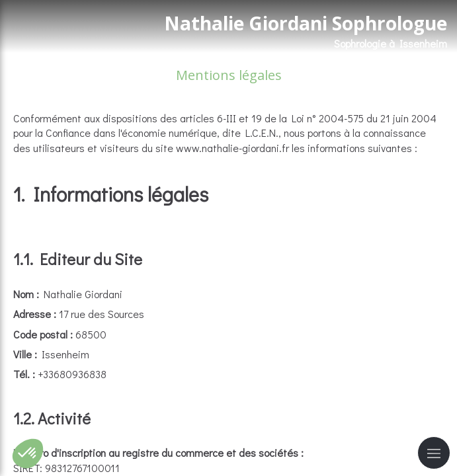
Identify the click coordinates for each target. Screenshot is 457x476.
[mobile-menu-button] (434, 453)
